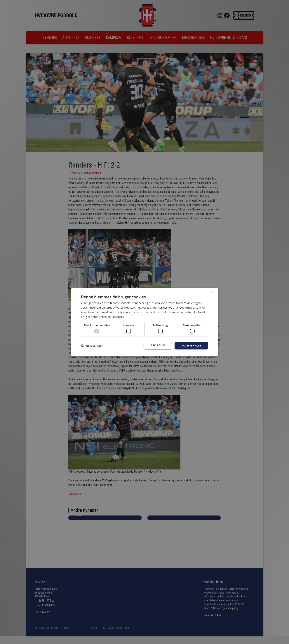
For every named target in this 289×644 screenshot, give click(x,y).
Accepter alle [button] (191, 345)
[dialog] (144, 322)
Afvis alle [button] (156, 345)
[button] (92, 346)
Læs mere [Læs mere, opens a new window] (118, 316)
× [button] (212, 292)
